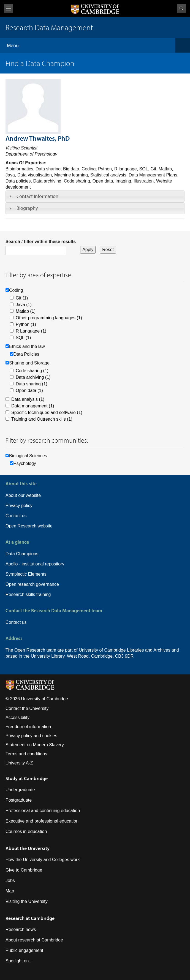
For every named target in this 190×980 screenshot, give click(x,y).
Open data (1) (29, 390)
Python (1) (26, 324)
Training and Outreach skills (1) (42, 419)
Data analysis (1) (28, 399)
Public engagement (24, 950)
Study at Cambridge (27, 778)
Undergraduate (20, 790)
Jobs (10, 880)
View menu (9, 9)
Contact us (16, 516)
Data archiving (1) (33, 377)
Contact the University (27, 708)
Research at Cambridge (30, 918)
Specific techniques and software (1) (47, 413)
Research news (21, 929)
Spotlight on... (19, 961)
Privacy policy (19, 506)
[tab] (95, 196)
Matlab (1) (26, 311)
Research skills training (28, 594)
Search (181, 9)
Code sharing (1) (32, 371)
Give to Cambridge (24, 870)
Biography (27, 208)
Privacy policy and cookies (31, 736)
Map (10, 891)
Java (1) (24, 305)
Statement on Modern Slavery (35, 745)
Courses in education (26, 831)
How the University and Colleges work (43, 860)
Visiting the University (27, 901)
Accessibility (17, 718)
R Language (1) (31, 331)
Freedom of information (28, 727)
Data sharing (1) (32, 384)
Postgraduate (19, 800)
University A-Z (19, 763)
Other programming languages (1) (49, 318)
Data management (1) (33, 406)
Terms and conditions (26, 754)
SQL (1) (23, 338)
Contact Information (37, 196)
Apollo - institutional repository (35, 564)
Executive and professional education (42, 821)
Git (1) (22, 298)
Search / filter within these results (41, 242)
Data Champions (22, 554)
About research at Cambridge (34, 940)
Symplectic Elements (26, 574)
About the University (28, 848)
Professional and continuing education (43, 811)
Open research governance (32, 584)
